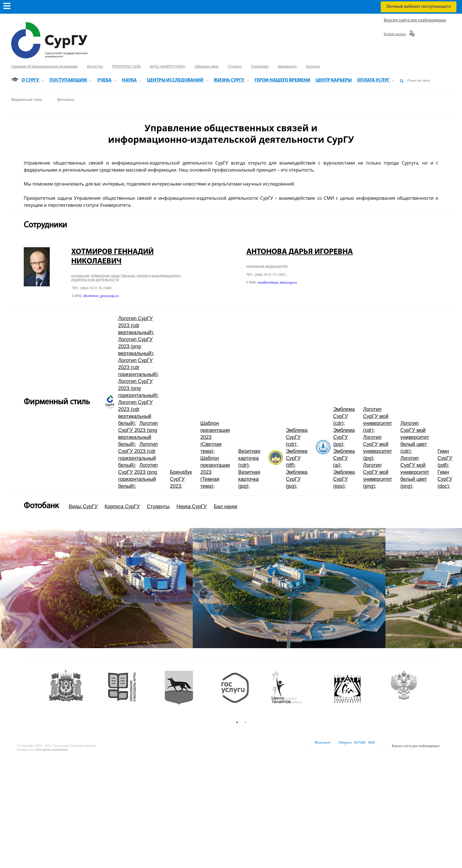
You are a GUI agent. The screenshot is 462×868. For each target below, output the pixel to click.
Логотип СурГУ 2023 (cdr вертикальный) (135, 325)
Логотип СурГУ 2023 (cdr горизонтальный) (138, 367)
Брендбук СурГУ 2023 (181, 479)
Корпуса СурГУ (122, 506)
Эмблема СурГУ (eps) (344, 479)
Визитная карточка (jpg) (249, 479)
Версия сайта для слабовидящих (415, 20)
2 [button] (246, 722)
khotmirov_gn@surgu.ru (101, 296)
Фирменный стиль (27, 100)
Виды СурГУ (83, 506)
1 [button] (237, 722)
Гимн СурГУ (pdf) (445, 458)
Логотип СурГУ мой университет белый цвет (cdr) (415, 437)
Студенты (158, 506)
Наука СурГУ (192, 506)
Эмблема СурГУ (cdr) (297, 437)
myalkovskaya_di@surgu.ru (278, 283)
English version (395, 34)
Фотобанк (66, 100)
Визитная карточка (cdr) (249, 458)
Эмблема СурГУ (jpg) (297, 479)
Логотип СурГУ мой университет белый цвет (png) (415, 472)
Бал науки (225, 506)
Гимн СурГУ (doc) (445, 479)
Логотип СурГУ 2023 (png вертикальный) (135, 346)
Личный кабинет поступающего (419, 7)
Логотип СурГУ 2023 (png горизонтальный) (138, 388)
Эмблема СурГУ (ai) (344, 458)
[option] (96, 588)
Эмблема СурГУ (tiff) (297, 458)
